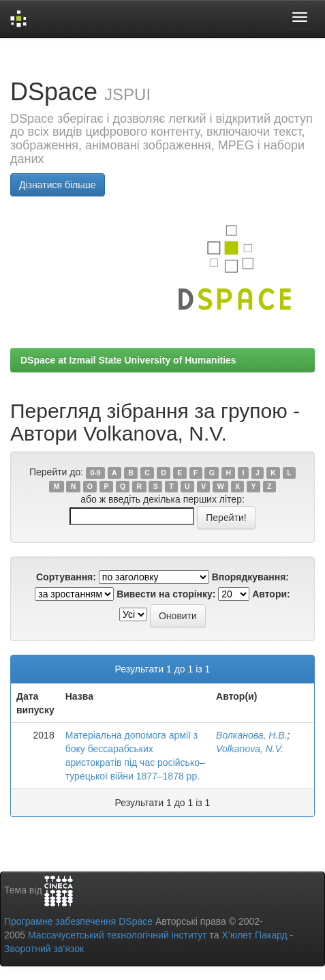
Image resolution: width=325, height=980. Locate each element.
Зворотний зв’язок (44, 949)
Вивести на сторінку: (166, 594)
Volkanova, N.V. (250, 749)
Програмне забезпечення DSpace (78, 921)
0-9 (95, 473)
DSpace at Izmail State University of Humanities (128, 360)
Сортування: (66, 577)
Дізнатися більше (58, 185)
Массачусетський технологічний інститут (118, 935)
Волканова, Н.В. (251, 735)
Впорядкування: (250, 577)
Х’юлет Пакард (255, 935)
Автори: (271, 594)
